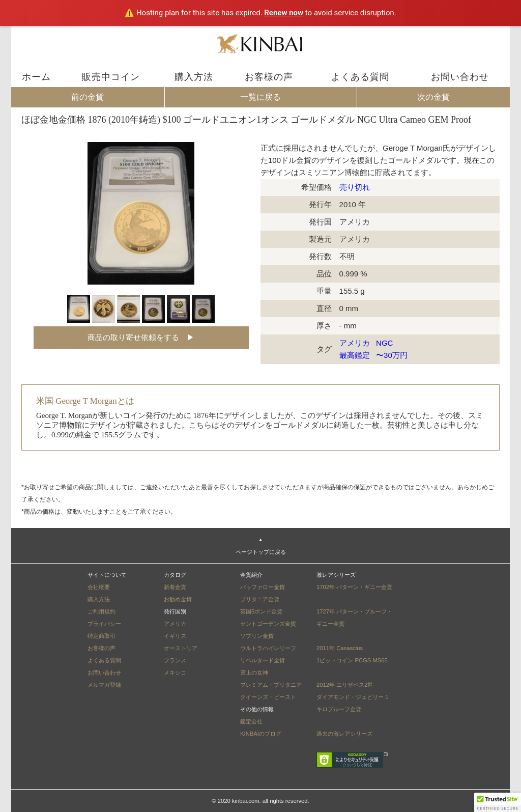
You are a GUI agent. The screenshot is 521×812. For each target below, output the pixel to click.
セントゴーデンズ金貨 (268, 624)
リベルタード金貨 (263, 660)
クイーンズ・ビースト (268, 697)
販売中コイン (111, 77)
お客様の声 (269, 77)
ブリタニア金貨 (260, 599)
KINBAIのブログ (261, 734)
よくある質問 (360, 77)
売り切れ (355, 187)
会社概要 (99, 587)
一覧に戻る (260, 97)
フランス (175, 660)
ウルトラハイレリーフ (268, 648)
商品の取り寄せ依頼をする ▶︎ (141, 337)
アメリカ (356, 343)
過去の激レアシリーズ (344, 734)
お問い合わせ (460, 77)
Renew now (284, 13)
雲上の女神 (254, 673)
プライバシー (104, 624)
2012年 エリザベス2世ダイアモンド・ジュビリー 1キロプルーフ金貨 (352, 697)
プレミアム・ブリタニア (271, 685)
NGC (386, 343)
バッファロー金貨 (263, 587)
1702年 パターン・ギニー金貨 (354, 587)
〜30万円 (393, 355)
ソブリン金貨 (257, 636)
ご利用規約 (102, 611)
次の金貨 (433, 97)
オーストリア (181, 648)
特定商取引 (102, 636)
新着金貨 (175, 587)
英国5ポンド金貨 (261, 611)
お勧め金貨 (178, 599)
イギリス (175, 636)
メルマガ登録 (104, 685)
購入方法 (194, 77)
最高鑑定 (356, 355)
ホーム (36, 77)
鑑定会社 (251, 721)
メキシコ (175, 673)
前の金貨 (88, 97)
